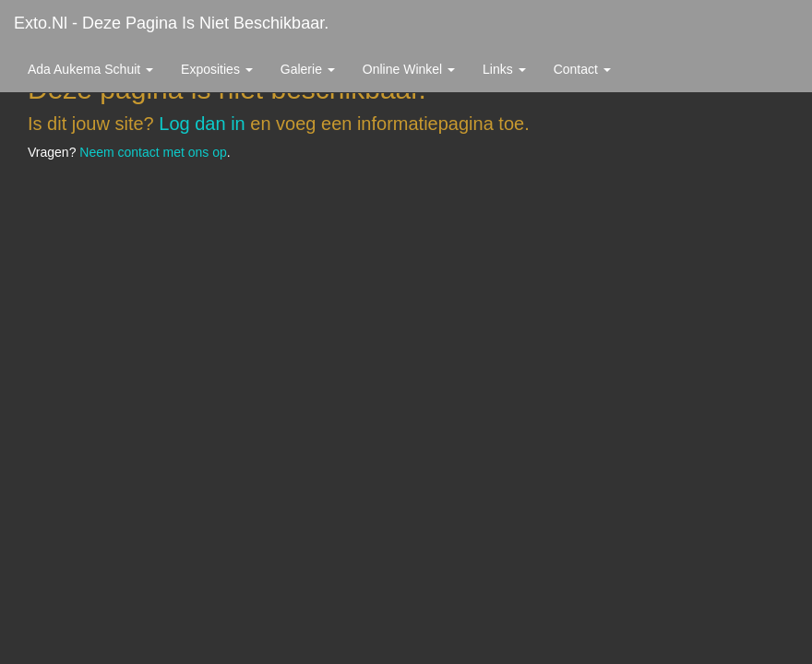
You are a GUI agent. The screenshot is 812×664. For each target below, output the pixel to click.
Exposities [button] (217, 69)
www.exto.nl (177, 219)
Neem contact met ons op (153, 152)
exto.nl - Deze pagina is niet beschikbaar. (171, 23)
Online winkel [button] (409, 69)
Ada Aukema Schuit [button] (90, 69)
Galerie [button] (308, 69)
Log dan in (202, 124)
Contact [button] (582, 69)
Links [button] (504, 69)
